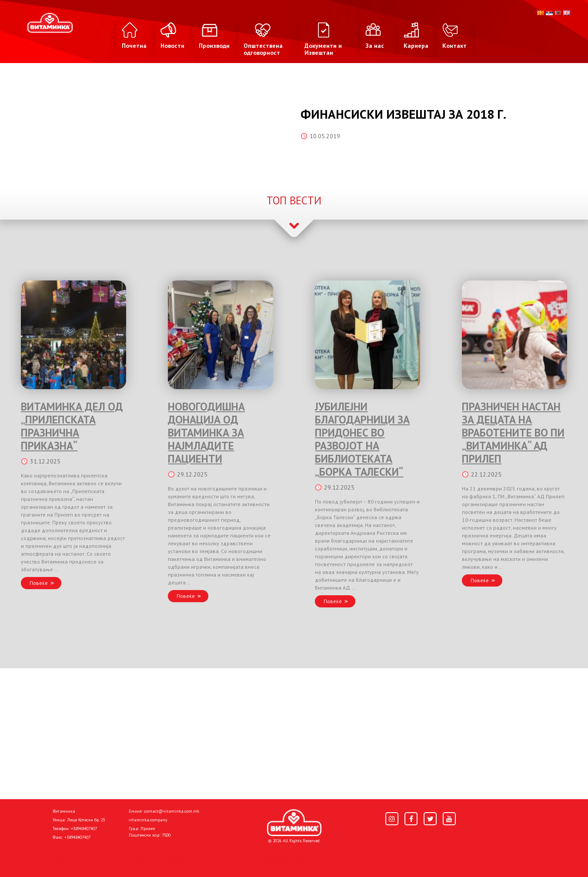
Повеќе (39, 583)
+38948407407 (84, 829)
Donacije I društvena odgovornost (259, 856)
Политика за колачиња (168, 856)
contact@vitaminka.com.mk (172, 811)
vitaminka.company (148, 820)
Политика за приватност (90, 856)
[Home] (294, 823)
